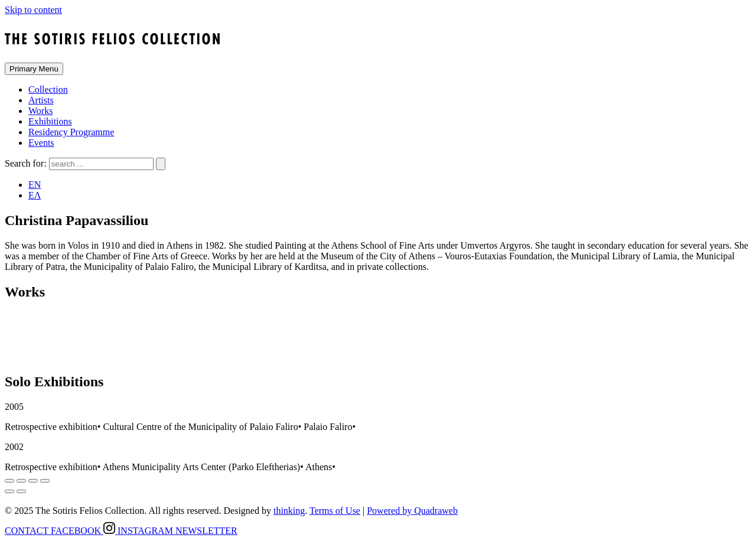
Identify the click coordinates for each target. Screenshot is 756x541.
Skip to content (33, 10)
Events (41, 143)
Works (40, 111)
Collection (48, 89)
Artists (41, 100)
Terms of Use (335, 511)
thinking (289, 511)
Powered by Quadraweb (412, 511)
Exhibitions (50, 121)
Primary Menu (34, 69)
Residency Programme (71, 132)
